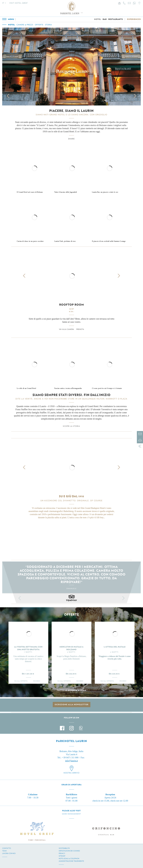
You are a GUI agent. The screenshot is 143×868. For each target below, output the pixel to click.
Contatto (7, 848)
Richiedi (37, 681)
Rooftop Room (72, 305)
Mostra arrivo (71, 773)
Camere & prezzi (25, 25)
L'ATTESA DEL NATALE (115, 647)
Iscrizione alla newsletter (72, 705)
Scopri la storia (71, 426)
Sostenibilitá (64, 848)
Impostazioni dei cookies (69, 851)
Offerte (39, 25)
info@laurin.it (71, 761)
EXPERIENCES (134, 19)
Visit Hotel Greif (18, 3)
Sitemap (62, 856)
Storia (48, 25)
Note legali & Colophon (69, 859)
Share (71, 139)
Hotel (11, 25)
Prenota (80, 329)
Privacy (62, 853)
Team (4, 851)
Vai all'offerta (21, 681)
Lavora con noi (9, 853)
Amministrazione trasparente (71, 861)
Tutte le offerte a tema (71, 690)
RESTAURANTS (116, 19)
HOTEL (98, 19)
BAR (105, 19)
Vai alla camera (67, 329)
